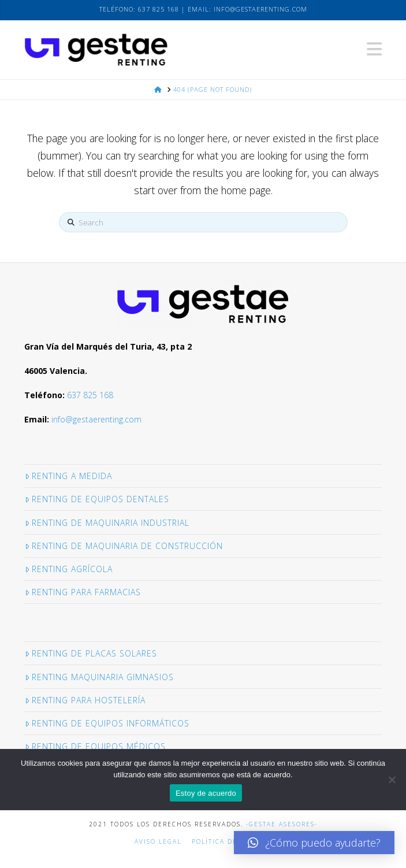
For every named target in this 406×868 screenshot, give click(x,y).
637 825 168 (90, 395)
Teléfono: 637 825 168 (139, 9)
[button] (374, 49)
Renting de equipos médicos (95, 746)
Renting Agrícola (69, 569)
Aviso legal (158, 842)
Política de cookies (232, 842)
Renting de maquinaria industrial (107, 523)
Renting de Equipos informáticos (107, 723)
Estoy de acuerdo (206, 793)
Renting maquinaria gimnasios (99, 677)
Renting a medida (68, 476)
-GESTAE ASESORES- (282, 824)
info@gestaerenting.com (260, 9)
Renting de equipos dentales (97, 499)
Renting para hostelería (85, 700)
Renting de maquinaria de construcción (124, 546)
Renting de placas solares (91, 653)
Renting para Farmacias (83, 592)
